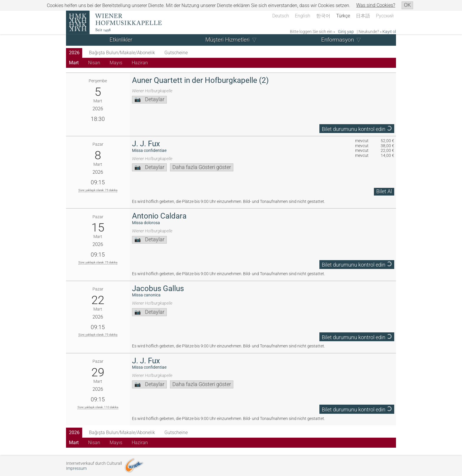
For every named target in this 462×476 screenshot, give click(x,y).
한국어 (323, 16)
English (303, 16)
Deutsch (281, 16)
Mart (74, 63)
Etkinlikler (121, 40)
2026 (74, 53)
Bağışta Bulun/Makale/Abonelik (122, 53)
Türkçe (343, 16)
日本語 (363, 16)
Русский (385, 16)
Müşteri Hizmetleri (227, 40)
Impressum (76, 468)
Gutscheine (176, 53)
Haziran (140, 63)
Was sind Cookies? (376, 5)
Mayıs (116, 63)
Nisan (94, 63)
